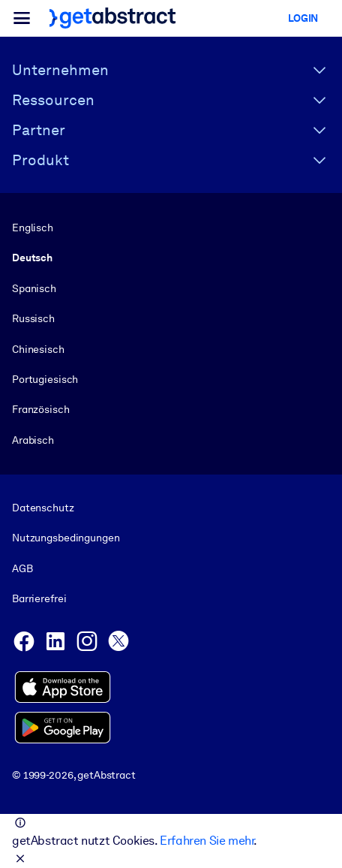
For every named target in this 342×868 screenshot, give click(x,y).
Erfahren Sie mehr (207, 841)
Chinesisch (38, 349)
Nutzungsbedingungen (66, 538)
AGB (22, 568)
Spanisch (34, 288)
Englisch (33, 228)
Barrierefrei (39, 598)
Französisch (41, 409)
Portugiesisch (45, 379)
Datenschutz (43, 508)
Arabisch (33, 440)
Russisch (33, 318)
